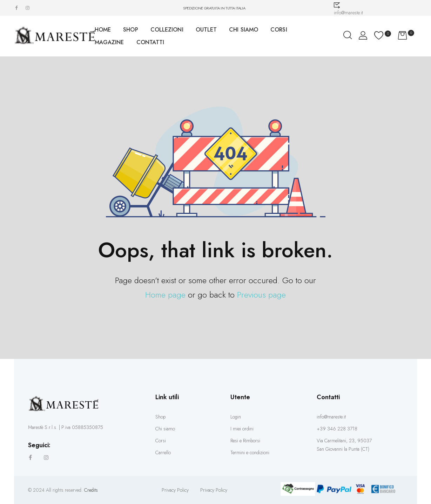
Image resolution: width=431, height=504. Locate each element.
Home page (165, 295)
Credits (91, 490)
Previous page (261, 295)
